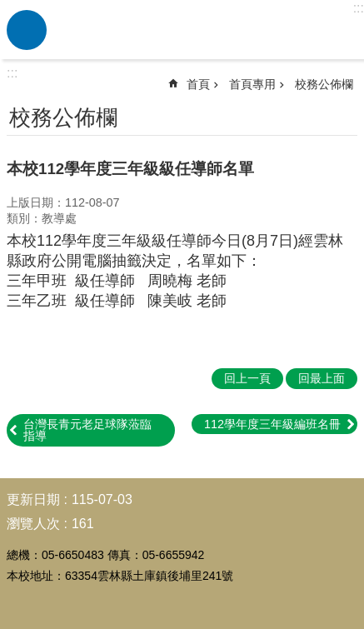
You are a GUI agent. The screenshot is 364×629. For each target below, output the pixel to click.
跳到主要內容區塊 (9, 9)
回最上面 (322, 378)
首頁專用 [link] (252, 84)
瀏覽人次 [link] (33, 524)
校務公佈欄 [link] (324, 84)
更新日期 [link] (33, 499)
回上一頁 (247, 378)
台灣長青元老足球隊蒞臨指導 (87, 430)
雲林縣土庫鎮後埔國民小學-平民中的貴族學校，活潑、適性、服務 (203, 30)
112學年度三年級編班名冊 (272, 424)
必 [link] (27, 30)
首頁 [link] (198, 84)
